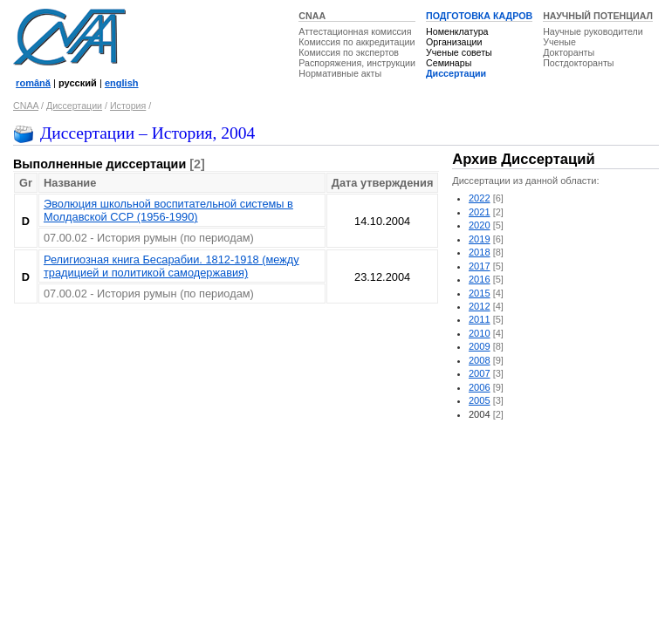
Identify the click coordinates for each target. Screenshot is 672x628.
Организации (454, 42)
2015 (480, 293)
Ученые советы (459, 52)
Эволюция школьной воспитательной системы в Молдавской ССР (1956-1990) (168, 210)
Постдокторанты (578, 63)
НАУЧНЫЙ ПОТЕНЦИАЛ (598, 16)
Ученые (559, 42)
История (128, 106)
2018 (480, 252)
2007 (480, 373)
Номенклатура (457, 31)
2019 (480, 239)
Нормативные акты (340, 73)
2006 (480, 387)
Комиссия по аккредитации (357, 42)
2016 (480, 279)
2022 (480, 198)
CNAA (312, 16)
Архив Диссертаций (523, 159)
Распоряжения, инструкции (357, 63)
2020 (480, 225)
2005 (480, 400)
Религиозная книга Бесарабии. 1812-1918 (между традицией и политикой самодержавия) (171, 266)
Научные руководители (593, 31)
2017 (480, 266)
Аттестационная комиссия (355, 31)
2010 (480, 333)
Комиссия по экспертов (349, 52)
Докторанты (569, 52)
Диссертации (456, 73)
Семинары (449, 63)
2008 (480, 360)
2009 (480, 346)
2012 (480, 306)
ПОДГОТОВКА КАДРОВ (479, 16)
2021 (480, 212)
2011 (480, 319)
